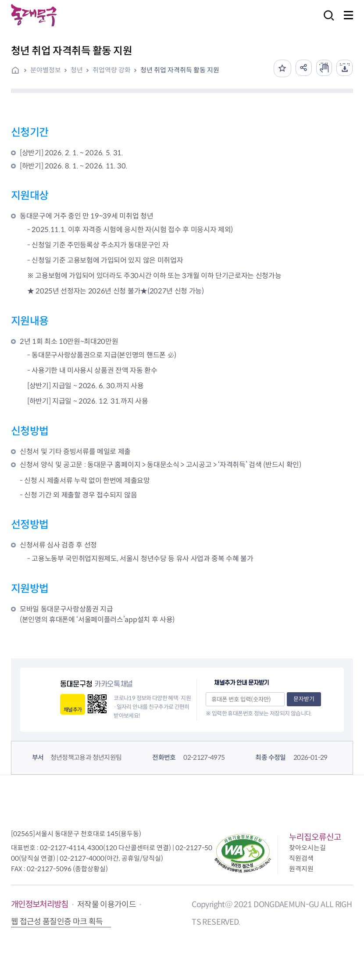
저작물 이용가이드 (107, 905)
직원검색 (301, 858)
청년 (77, 70)
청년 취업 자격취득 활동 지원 (180, 70)
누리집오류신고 (315, 837)
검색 (326, 21)
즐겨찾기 (278, 68)
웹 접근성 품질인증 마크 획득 (57, 922)
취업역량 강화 (112, 70)
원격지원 (301, 869)
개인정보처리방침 (40, 904)
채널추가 (73, 710)
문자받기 (304, 699)
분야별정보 (46, 70)
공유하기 (300, 68)
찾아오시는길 (307, 848)
